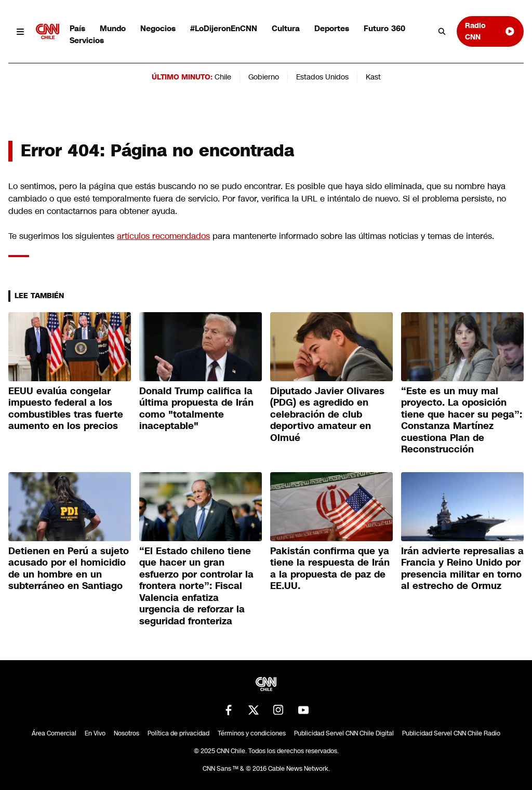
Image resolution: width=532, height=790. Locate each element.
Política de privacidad (178, 733)
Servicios (87, 40)
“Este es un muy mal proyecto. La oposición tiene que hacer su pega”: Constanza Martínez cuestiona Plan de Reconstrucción (462, 420)
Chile (223, 77)
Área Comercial (54, 733)
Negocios (158, 28)
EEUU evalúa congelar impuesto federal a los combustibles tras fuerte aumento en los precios (66, 409)
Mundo (113, 28)
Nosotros (127, 733)
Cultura (286, 28)
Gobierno (264, 77)
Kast (373, 77)
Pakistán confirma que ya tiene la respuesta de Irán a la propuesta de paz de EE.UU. (330, 569)
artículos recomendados (163, 236)
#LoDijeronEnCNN (224, 28)
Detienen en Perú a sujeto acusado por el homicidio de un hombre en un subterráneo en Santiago (69, 569)
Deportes (332, 28)
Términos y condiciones (252, 733)
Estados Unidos (322, 77)
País (77, 28)
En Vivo (95, 733)
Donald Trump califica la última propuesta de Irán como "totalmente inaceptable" (196, 409)
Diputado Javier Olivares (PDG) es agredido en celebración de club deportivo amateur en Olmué (327, 414)
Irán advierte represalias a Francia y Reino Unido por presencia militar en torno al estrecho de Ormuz (462, 569)
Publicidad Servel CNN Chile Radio (451, 733)
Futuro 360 (384, 28)
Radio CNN (490, 31)
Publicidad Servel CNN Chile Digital (344, 733)
